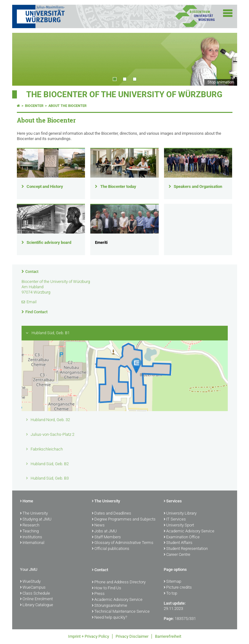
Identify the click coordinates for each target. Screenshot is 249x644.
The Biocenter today (118, 186)
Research (30, 526)
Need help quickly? (110, 618)
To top (170, 594)
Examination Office (182, 537)
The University (34, 514)
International (32, 543)
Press (98, 594)
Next (226, 59)
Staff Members (106, 537)
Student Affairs (178, 543)
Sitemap (172, 582)
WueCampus (33, 588)
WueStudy (30, 582)
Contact (32, 272)
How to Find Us (107, 588)
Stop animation (221, 82)
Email (32, 302)
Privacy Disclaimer (132, 636)
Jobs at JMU (104, 531)
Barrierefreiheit (168, 636)
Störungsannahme (110, 606)
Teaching (29, 531)
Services (173, 501)
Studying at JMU (36, 520)
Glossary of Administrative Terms (123, 543)
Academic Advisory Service (189, 531)
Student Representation (186, 549)
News (98, 526)
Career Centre (177, 555)
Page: (169, 619)
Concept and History (45, 186)
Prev (23, 59)
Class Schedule (35, 594)
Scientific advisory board (49, 242)
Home (27, 501)
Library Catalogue (37, 605)
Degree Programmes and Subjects (124, 520)
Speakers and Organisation (198, 186)
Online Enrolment (36, 599)
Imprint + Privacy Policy (89, 636)
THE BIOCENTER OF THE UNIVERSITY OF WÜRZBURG (124, 94)
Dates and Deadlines (112, 514)
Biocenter (34, 106)
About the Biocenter (67, 106)
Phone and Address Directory (119, 582)
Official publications (111, 549)
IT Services (175, 520)
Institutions (31, 537)
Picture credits (178, 588)
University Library (180, 514)
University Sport (179, 526)
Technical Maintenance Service (121, 612)
